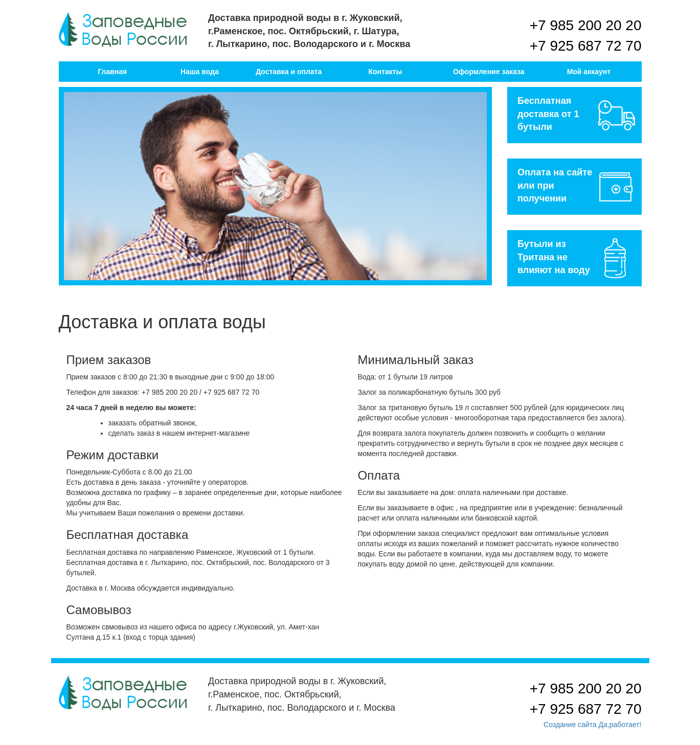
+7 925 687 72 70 (586, 46)
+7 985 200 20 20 (586, 25)
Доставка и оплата (289, 72)
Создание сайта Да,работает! (592, 725)
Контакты (385, 72)
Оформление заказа (489, 72)
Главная (112, 72)
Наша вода (200, 72)
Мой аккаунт (589, 72)
